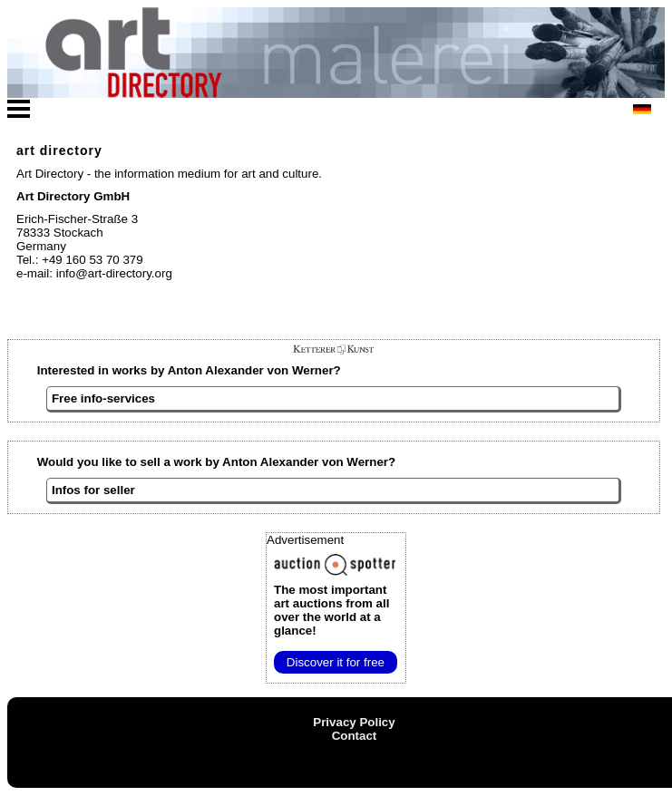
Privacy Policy (354, 722)
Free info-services (103, 398)
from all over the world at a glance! (331, 610)
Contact (355, 736)
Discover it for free (336, 662)
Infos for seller (93, 490)
